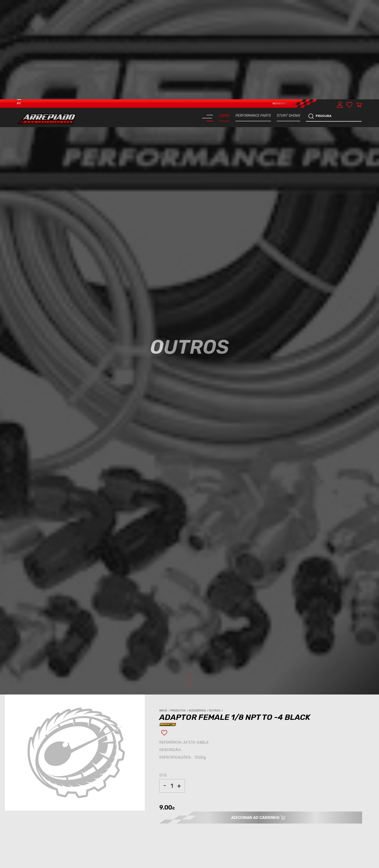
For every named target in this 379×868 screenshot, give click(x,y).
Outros (216, 611)
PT (19, 4)
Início (165, 611)
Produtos (180, 611)
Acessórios (199, 611)
